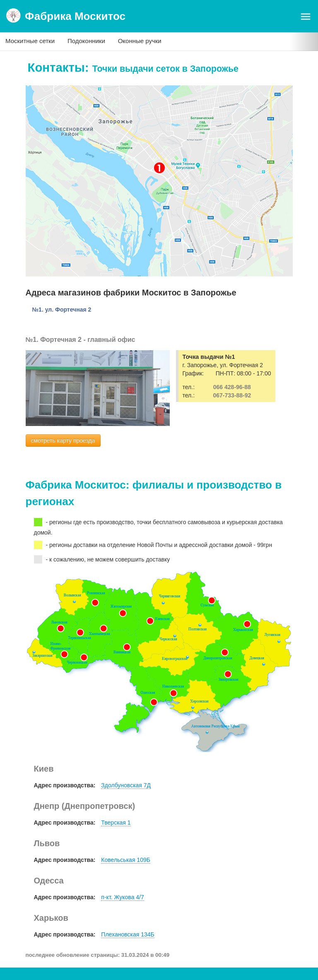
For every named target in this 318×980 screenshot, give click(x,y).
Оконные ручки (140, 41)
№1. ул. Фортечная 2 (62, 310)
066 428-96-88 (232, 387)
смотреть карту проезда (63, 440)
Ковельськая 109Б (126, 860)
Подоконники (86, 41)
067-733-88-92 (232, 395)
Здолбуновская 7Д (126, 785)
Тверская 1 (116, 823)
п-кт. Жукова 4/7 (122, 897)
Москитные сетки (30, 41)
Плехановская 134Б (128, 934)
